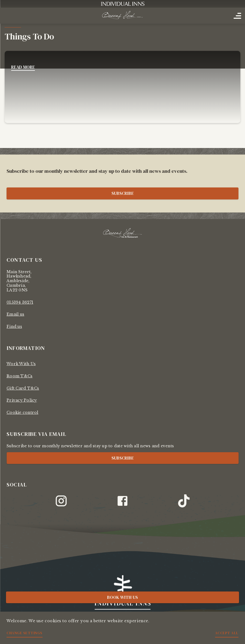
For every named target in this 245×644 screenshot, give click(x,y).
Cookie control (22, 412)
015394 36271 (20, 302)
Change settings (25, 633)
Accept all (227, 633)
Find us (14, 326)
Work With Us (21, 364)
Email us (15, 314)
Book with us (123, 597)
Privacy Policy (22, 400)
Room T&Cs (19, 376)
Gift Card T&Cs (23, 388)
